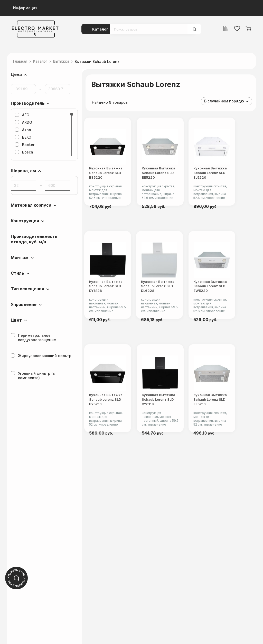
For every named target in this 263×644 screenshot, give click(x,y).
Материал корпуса (31, 205)
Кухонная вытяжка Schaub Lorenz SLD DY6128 (110, 302)
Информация (25, 8)
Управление (24, 304)
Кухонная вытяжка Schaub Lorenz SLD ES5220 (110, 184)
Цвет (16, 320)
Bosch (24, 152)
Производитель (28, 103)
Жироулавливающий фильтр (41, 356)
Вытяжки (65, 61)
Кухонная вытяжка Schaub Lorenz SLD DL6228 (169, 302)
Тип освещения (27, 289)
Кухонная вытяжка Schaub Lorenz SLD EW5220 (229, 302)
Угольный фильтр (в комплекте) (33, 376)
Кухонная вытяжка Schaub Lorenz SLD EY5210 (110, 421)
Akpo (23, 130)
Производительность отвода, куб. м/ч (34, 239)
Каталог (100, 29)
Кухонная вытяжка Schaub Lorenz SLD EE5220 (169, 184)
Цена (16, 74)
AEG (22, 115)
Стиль (17, 273)
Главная (21, 61)
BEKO (23, 137)
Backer (25, 145)
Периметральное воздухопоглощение (33, 338)
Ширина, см (23, 171)
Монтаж (20, 257)
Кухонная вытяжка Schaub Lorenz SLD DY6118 (169, 421)
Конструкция (25, 221)
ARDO (24, 122)
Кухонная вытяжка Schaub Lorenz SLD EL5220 (229, 184)
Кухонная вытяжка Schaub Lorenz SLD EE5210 (229, 421)
